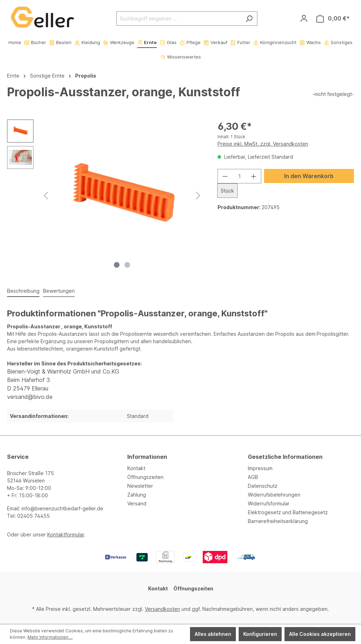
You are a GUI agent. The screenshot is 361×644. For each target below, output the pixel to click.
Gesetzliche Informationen (285, 457)
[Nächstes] (198, 196)
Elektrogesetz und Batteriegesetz (288, 512)
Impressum (260, 468)
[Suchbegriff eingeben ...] (179, 19)
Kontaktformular (66, 534)
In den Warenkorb (309, 176)
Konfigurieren (260, 634)
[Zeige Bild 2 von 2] (127, 265)
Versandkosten (163, 609)
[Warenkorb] (333, 19)
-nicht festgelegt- (333, 94)
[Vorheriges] (46, 196)
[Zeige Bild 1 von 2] (117, 265)
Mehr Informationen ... (50, 637)
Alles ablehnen (213, 634)
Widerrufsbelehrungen (274, 495)
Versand (137, 503)
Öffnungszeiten (145, 477)
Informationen (147, 457)
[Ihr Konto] (304, 18)
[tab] (23, 291)
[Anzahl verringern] (225, 176)
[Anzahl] (240, 176)
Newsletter (140, 486)
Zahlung (137, 495)
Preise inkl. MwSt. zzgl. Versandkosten (263, 144)
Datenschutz (263, 486)
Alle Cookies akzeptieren (320, 634)
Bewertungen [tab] (59, 291)
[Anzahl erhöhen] (254, 176)
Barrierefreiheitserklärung (278, 521)
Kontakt (136, 468)
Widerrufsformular (269, 503)
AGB (253, 477)
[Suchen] (249, 19)
